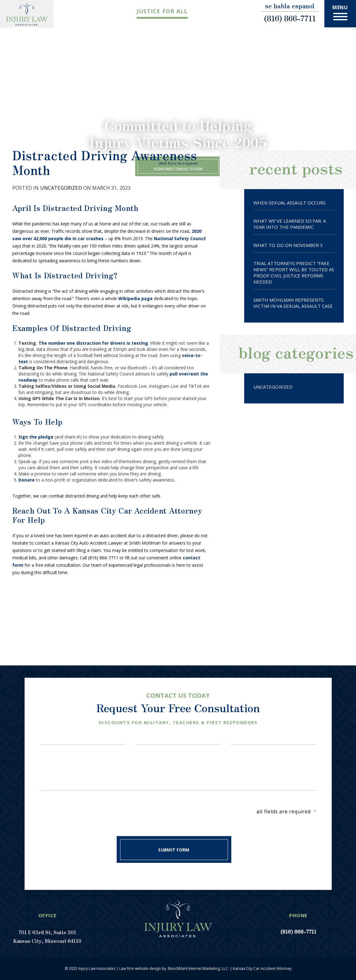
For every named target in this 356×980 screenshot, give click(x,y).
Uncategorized (61, 188)
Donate (27, 480)
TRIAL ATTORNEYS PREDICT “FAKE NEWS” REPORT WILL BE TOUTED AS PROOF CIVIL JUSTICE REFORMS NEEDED (294, 272)
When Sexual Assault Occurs (289, 203)
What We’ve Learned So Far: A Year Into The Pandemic (290, 224)
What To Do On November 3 (288, 245)
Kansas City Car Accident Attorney (262, 968)
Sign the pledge (36, 437)
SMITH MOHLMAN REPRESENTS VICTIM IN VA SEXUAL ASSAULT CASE (293, 303)
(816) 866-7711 (290, 18)
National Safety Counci (179, 238)
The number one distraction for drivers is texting (93, 343)
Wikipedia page (135, 298)
